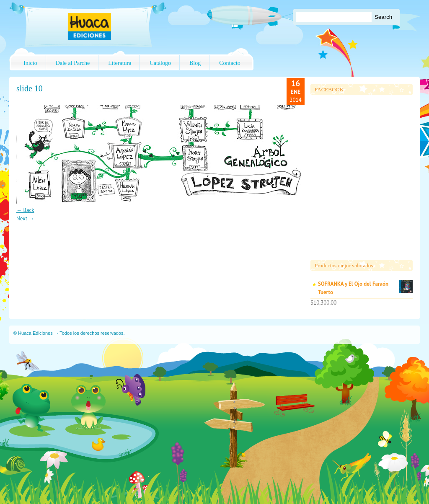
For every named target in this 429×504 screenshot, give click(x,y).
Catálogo (160, 63)
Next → (25, 218)
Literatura (120, 63)
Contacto (230, 63)
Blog (195, 63)
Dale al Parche (73, 63)
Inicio (30, 63)
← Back (25, 210)
